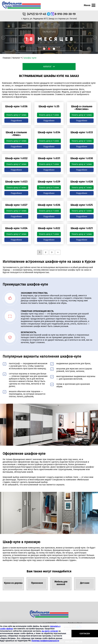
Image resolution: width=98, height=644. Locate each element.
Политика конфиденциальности (45, 641)
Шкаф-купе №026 (49, 205)
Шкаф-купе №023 (16, 182)
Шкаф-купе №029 (49, 182)
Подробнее (16, 121)
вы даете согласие (50, 631)
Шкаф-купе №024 (16, 228)
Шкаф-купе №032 (16, 158)
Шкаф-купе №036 (16, 106)
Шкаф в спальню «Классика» (82, 108)
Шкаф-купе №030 (82, 158)
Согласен (85, 634)
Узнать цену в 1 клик (16, 115)
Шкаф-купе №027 (16, 205)
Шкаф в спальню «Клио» (16, 134)
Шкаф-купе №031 (49, 158)
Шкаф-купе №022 (49, 228)
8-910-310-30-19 (65, 14)
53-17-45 (37, 14)
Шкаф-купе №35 (49, 106)
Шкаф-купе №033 (82, 132)
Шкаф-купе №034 (49, 132)
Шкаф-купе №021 (82, 228)
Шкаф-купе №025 (82, 205)
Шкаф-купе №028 (82, 182)
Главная (7, 58)
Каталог (16, 58)
